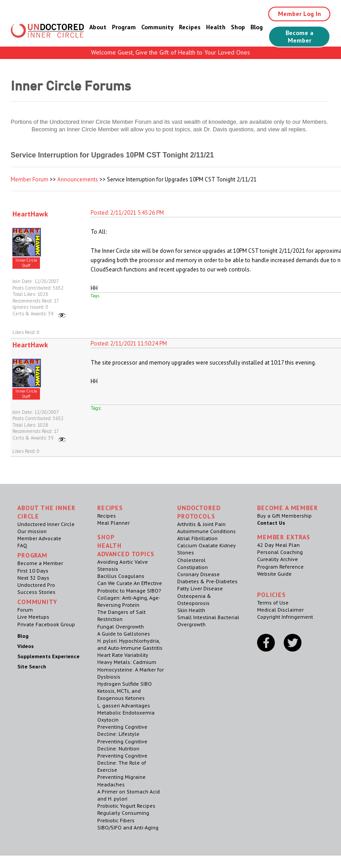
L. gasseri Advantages (124, 705)
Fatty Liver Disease (200, 588)
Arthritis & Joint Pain (201, 524)
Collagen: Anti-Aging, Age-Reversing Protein (129, 601)
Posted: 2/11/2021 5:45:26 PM (127, 213)
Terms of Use (273, 603)
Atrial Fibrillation (197, 538)
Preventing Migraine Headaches (121, 780)
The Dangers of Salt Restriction (121, 615)
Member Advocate (39, 538)
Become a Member (299, 37)
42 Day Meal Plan (278, 545)
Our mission (32, 531)
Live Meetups (33, 617)
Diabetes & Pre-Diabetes (207, 581)
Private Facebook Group (46, 624)
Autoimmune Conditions (206, 531)
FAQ (22, 545)
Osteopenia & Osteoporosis (194, 599)
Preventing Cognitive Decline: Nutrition (122, 745)
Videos (26, 646)
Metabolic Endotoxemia (126, 713)
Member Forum (30, 179)
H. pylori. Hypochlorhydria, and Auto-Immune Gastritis (130, 644)
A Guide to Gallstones (124, 634)
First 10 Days (33, 571)
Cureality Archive (278, 559)
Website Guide (274, 574)
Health (216, 27)
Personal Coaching (280, 552)
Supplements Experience (48, 656)
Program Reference (280, 567)
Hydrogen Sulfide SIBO (125, 684)
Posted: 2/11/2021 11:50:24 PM (129, 344)
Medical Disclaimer (280, 610)
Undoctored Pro (36, 585)
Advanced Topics (126, 554)
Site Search (32, 666)
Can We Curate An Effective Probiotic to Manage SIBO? (130, 587)
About (98, 27)
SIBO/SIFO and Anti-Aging (128, 827)
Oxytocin (108, 720)
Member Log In (299, 14)
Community (157, 27)
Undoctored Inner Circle (46, 524)
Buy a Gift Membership (284, 516)
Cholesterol (191, 560)
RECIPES (110, 508)
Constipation (192, 567)
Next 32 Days (33, 578)
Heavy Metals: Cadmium (127, 662)
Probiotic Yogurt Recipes (126, 806)
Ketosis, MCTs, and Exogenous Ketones (121, 694)
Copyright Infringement (285, 617)
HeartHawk (30, 214)
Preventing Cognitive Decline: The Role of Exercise (122, 763)
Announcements (78, 179)
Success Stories (36, 592)
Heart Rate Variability (123, 655)
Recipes (190, 27)
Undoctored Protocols (199, 512)
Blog (257, 27)
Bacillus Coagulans (121, 576)
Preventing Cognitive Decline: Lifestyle (122, 730)
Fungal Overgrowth (121, 626)
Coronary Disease (198, 574)
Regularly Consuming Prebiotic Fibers (123, 816)
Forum (25, 610)
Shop (238, 27)
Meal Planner (113, 523)
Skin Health (191, 610)
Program (124, 27)
